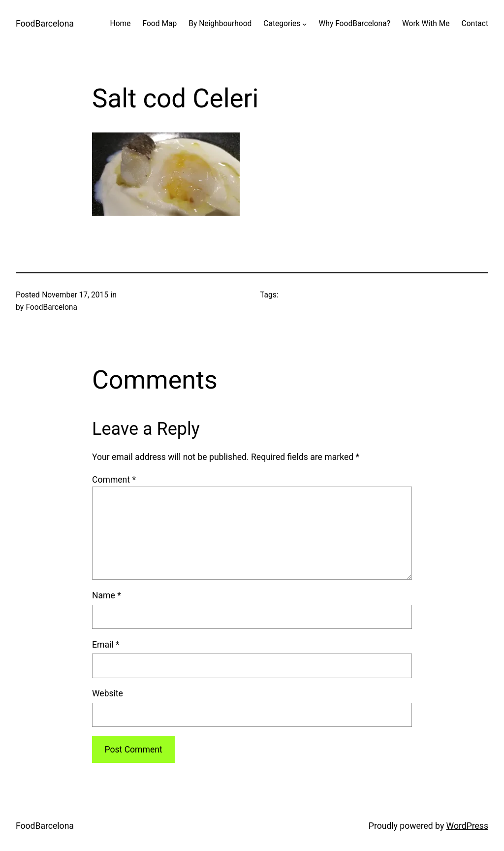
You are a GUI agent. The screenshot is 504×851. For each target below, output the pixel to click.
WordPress (467, 826)
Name (107, 595)
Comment (114, 480)
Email (106, 645)
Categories (282, 24)
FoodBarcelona (45, 24)
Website (108, 693)
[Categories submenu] (304, 24)
